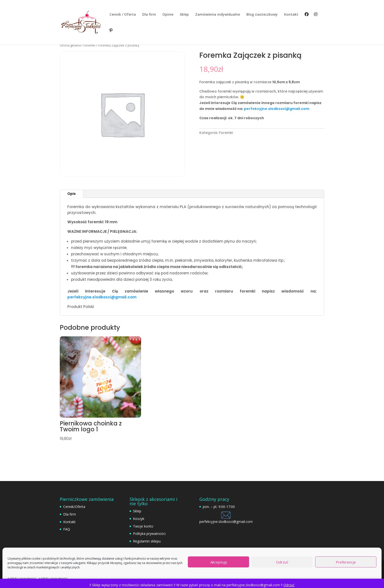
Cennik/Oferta (74, 507)
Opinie (168, 15)
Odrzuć (282, 562)
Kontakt (291, 15)
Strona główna (70, 45)
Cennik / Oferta (123, 15)
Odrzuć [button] (289, 585)
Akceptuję (219, 562)
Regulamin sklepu (147, 541)
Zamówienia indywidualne (218, 15)
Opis (72, 194)
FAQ (67, 529)
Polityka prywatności (149, 534)
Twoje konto (143, 526)
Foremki (89, 45)
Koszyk (139, 519)
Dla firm (149, 15)
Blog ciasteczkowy (262, 15)
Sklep (184, 15)
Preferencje (346, 562)
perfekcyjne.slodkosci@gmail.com (277, 109)
